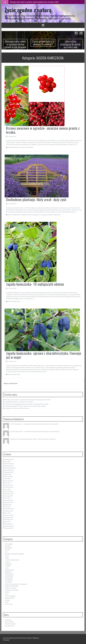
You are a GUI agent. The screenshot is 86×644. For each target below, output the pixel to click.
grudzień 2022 (9, 464)
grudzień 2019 (9, 494)
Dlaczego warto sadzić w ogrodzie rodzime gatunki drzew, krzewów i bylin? (34, 2)
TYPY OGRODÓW (10, 596)
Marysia (13, 439)
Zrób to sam (9, 604)
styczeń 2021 (9, 485)
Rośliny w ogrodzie (11, 588)
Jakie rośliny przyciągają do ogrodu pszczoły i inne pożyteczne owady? (71, 46)
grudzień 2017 (9, 517)
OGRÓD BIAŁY (9, 574)
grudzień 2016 (9, 526)
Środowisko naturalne (12, 590)
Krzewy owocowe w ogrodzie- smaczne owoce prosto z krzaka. (43, 130)
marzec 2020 (9, 487)
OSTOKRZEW (9, 576)
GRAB (7, 558)
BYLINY (7, 550)
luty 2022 (8, 479)
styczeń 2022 (9, 481)
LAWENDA (24, 215)
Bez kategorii (9, 544)
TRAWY (7, 592)
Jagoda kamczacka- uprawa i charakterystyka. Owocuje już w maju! (44, 355)
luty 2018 (8, 513)
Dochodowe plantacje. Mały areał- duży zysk (36, 199)
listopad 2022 (9, 466)
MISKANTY (8, 572)
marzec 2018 (9, 511)
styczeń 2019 (9, 500)
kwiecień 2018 (9, 509)
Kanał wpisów (9, 622)
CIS (6, 552)
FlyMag (35, 638)
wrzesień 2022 (9, 470)
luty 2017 (8, 522)
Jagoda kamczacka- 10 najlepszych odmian (35, 284)
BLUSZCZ (8, 546)
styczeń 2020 (9, 492)
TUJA (7, 594)
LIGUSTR (8, 566)
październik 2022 (10, 468)
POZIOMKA (9, 582)
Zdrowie (7, 600)
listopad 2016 (9, 528)
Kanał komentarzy (11, 624)
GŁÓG (7, 556)
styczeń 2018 (9, 515)
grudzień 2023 (9, 459)
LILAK (7, 568)
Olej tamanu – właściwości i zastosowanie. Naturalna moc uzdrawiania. (37, 424)
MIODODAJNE (9, 570)
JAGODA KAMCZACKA (14, 147)
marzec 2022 (9, 477)
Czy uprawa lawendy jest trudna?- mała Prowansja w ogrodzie (36, 439)
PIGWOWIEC (9, 580)
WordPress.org (10, 626)
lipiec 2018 (8, 505)
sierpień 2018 (9, 502)
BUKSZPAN (8, 548)
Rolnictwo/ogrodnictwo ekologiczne (38, 215)
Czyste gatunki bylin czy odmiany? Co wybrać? (43, 43)
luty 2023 (8, 462)
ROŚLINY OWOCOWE (27, 147)
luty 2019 (8, 498)
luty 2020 (8, 490)
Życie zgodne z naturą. (29, 10)
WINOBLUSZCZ (10, 598)
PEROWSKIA (9, 578)
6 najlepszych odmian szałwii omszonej (17, 408)
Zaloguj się (8, 620)
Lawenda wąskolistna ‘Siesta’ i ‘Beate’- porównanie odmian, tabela (25, 406)
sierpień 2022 (9, 472)
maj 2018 (8, 507)
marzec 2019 (9, 496)
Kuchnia (8, 562)
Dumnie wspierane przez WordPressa (15, 638)
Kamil (12, 432)
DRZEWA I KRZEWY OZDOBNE (14, 554)
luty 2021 (8, 483)
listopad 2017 (9, 520)
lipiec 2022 (8, 474)
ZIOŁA (7, 602)
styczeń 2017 (9, 524)
